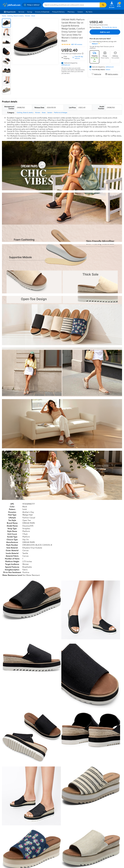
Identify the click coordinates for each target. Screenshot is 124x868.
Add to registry (112, 74)
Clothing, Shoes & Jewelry (15, 16)
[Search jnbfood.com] (71, 5)
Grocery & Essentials (42, 12)
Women (28, 16)
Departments (10, 12)
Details (108, 70)
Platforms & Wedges (61, 112)
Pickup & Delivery (58, 12)
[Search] (103, 5)
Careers (80, 12)
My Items (89, 12)
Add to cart (105, 32)
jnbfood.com (66, 65)
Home (4, 16)
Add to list (96, 74)
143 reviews (78, 44)
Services (21, 12)
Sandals (50, 112)
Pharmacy (71, 12)
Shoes (33, 16)
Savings (30, 12)
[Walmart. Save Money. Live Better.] (12, 5)
